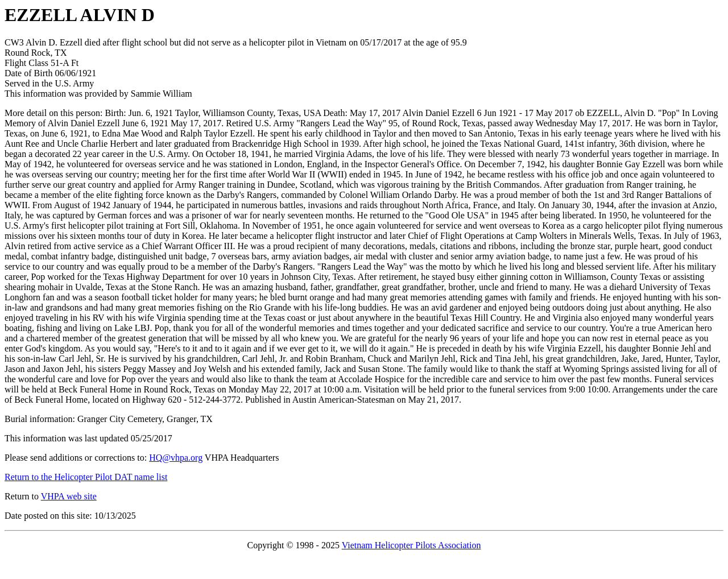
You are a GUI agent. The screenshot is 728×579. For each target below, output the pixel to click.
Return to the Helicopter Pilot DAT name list (86, 477)
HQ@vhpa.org (176, 458)
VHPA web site (69, 496)
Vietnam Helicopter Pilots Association (411, 545)
